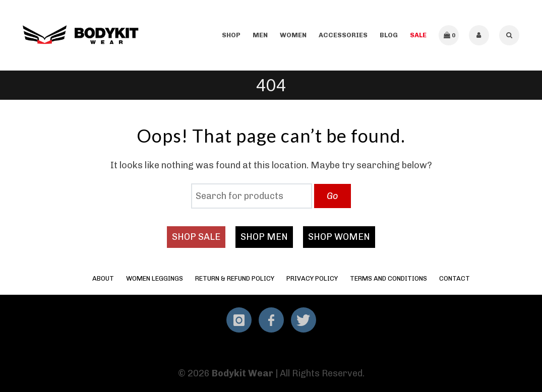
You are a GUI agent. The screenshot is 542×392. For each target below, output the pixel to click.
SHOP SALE (196, 237)
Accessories (343, 35)
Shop (231, 35)
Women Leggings (155, 278)
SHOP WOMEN (339, 237)
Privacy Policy (312, 278)
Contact (455, 278)
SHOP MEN (264, 237)
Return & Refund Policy (235, 278)
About (103, 278)
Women (293, 35)
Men (260, 35)
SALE (418, 35)
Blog (389, 35)
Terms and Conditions (388, 278)
